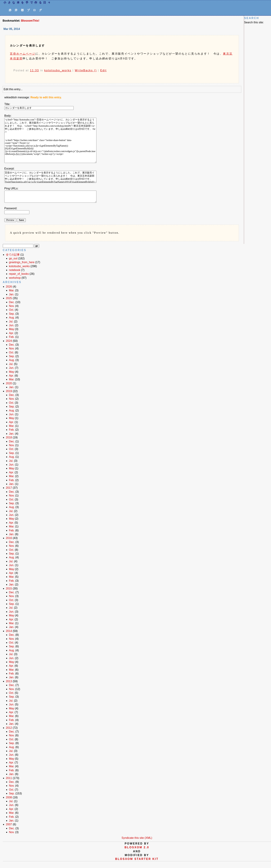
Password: (11, 208)
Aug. (12, 318)
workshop (15, 278)
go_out (13, 258)
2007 (9, 824)
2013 (9, 681)
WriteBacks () (86, 70)
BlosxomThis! (30, 21)
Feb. (12, 337)
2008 (9, 797)
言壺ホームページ (23, 54)
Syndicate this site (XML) (137, 838)
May (12, 329)
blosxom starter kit (137, 859)
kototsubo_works (58, 70)
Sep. (12, 314)
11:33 (34, 70)
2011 (9, 778)
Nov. (12, 306)
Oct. (11, 310)
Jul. (11, 322)
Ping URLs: (11, 188)
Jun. (12, 325)
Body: (8, 116)
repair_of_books (19, 274)
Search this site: (254, 22)
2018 (9, 437)
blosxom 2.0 (137, 847)
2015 (9, 588)
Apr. (11, 333)
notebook (15, 270)
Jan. (12, 294)
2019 (9, 391)
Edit (103, 70)
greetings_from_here (22, 262)
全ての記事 (13, 255)
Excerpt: (9, 169)
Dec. (12, 302)
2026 (9, 287)
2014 (9, 631)
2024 (9, 341)
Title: (7, 104)
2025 (9, 298)
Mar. (12, 290)
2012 (9, 728)
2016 (9, 538)
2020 (9, 383)
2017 (9, 488)
